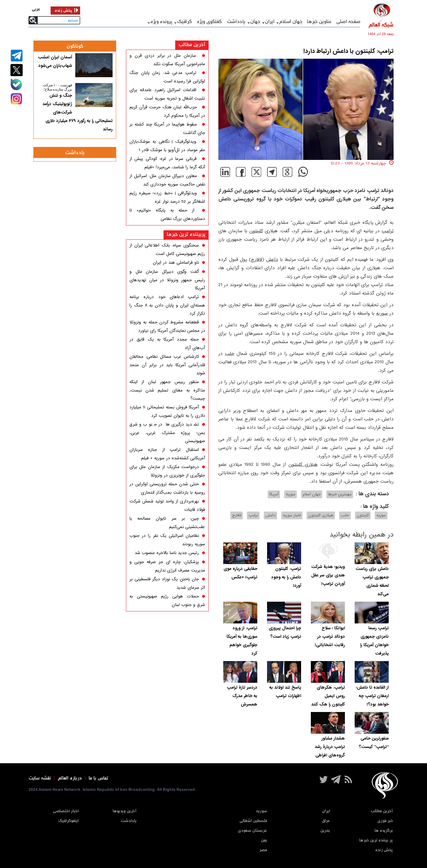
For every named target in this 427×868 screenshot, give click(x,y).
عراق (326, 821)
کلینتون (256, 231)
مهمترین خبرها (340, 494)
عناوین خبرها (319, 22)
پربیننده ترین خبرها (186, 234)
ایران (270, 22)
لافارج (256, 259)
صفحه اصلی (348, 22)
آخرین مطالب (192, 45)
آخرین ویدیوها (125, 811)
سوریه (382, 313)
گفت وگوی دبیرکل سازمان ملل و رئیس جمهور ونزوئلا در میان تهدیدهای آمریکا (167, 280)
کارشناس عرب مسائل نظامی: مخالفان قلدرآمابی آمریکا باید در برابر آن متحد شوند (167, 365)
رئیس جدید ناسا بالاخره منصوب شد (167, 553)
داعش (272, 259)
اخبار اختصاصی (66, 811)
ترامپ (388, 231)
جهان (255, 22)
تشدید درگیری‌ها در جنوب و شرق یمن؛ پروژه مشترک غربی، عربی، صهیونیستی (167, 433)
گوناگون (75, 46)
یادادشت (129, 821)
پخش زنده (384, 850)
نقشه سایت (40, 778)
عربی (36, 9)
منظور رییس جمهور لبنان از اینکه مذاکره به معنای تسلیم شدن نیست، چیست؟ (167, 390)
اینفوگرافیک (68, 821)
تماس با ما (98, 778)
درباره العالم (70, 778)
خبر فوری (385, 821)
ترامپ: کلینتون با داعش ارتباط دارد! (348, 51)
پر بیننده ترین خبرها (376, 840)
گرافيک (184, 22)
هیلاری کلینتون (303, 464)
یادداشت (236, 22)
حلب (230, 354)
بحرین (325, 831)
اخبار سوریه (292, 515)
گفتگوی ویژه (209, 22)
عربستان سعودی (252, 831)
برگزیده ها (384, 831)
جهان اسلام (291, 22)
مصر (263, 850)
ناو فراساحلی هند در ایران (176, 263)
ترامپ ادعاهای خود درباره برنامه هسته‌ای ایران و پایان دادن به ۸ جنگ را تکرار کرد (167, 305)
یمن (264, 840)
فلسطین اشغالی (253, 821)
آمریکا (274, 494)
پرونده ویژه (161, 22)
